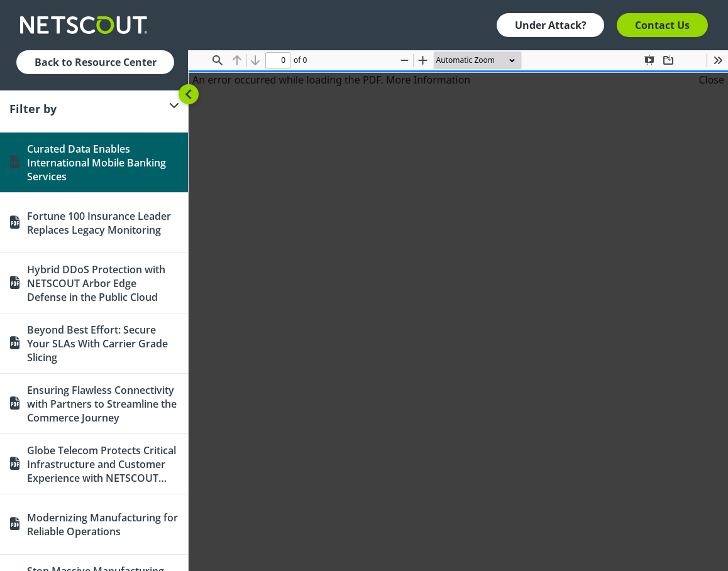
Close (711, 80)
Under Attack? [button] (551, 25)
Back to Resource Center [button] (96, 62)
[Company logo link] (87, 25)
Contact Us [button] (662, 25)
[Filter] (94, 109)
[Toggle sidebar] (189, 94)
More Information (428, 80)
